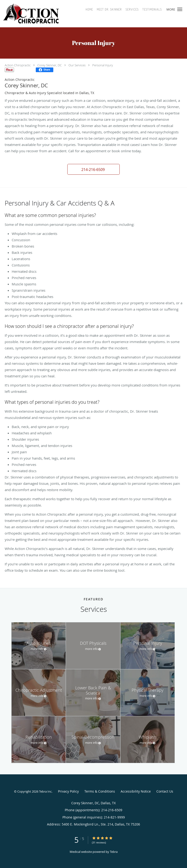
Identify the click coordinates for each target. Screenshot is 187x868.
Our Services (77, 65)
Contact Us (165, 791)
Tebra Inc (45, 791)
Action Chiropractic (18, 65)
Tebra (114, 852)
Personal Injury (103, 65)
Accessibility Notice (136, 791)
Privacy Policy (68, 791)
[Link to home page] (41, 14)
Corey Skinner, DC (50, 65)
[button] (180, 9)
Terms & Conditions (100, 791)
